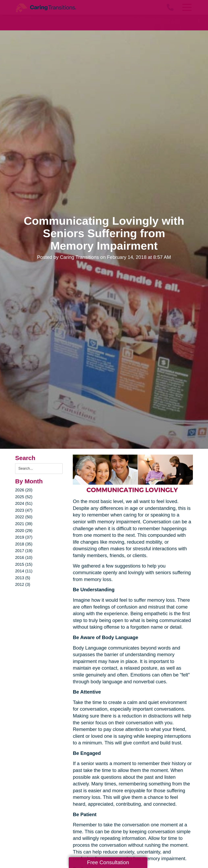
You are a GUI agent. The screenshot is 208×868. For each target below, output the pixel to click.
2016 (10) (24, 557)
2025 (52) (24, 497)
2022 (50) (24, 517)
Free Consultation (108, 862)
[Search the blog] (39, 469)
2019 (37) (24, 537)
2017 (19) (24, 551)
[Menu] (187, 7)
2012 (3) (23, 584)
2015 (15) (24, 564)
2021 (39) (24, 524)
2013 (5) (23, 578)
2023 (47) (24, 510)
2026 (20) (24, 490)
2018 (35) (24, 544)
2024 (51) (24, 503)
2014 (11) (24, 571)
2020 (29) (24, 531)
